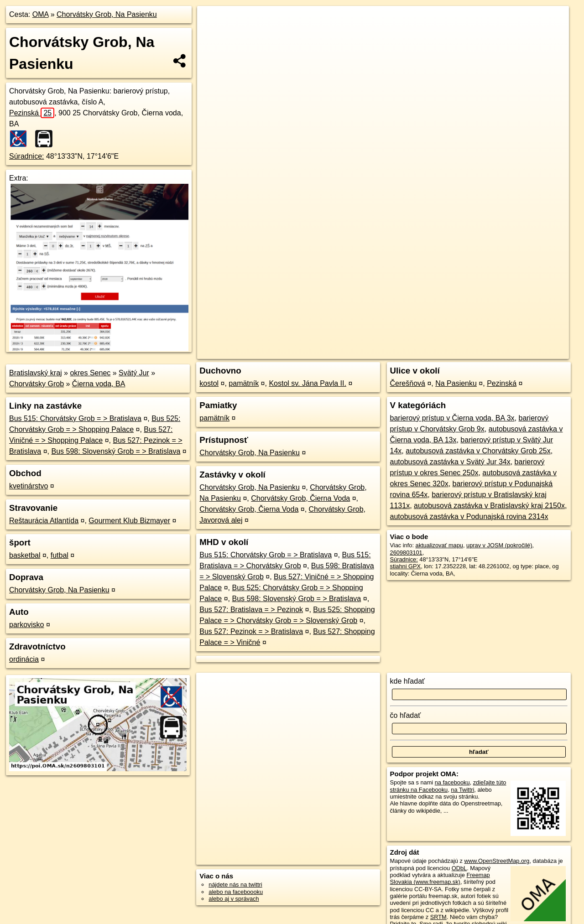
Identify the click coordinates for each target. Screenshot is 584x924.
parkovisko (26, 625)
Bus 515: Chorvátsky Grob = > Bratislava (75, 418)
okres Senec (90, 373)
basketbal (25, 555)
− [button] (213, 36)
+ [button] (213, 21)
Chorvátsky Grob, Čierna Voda (300, 498)
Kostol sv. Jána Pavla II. (308, 383)
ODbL (459, 868)
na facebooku (452, 782)
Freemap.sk (459, 327)
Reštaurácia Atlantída (44, 521)
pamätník (244, 383)
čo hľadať (406, 715)
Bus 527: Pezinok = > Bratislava (251, 631)
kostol (209, 383)
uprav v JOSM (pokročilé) (499, 545)
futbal (60, 555)
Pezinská (32, 113)
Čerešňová (408, 383)
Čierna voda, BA (99, 384)
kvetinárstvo (29, 486)
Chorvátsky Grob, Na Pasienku (107, 14)
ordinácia (24, 659)
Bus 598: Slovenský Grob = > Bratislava (116, 451)
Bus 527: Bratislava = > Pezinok (251, 610)
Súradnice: (27, 156)
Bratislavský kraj (36, 373)
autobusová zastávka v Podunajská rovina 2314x (469, 517)
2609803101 (406, 553)
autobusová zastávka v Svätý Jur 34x (450, 462)
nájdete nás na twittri (235, 885)
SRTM (438, 917)
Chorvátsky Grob (36, 384)
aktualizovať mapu (439, 545)
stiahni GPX (406, 566)
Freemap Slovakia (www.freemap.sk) (440, 878)
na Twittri (462, 790)
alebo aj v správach (234, 899)
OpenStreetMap (412, 327)
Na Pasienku (456, 383)
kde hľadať (408, 681)
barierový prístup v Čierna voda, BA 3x (452, 418)
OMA (41, 14)
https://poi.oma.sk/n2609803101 (528, 327)
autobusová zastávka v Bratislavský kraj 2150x (489, 506)
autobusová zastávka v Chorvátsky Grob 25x (478, 451)
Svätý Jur (134, 373)
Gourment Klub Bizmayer (129, 521)
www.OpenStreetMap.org (497, 861)
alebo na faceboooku (236, 892)
